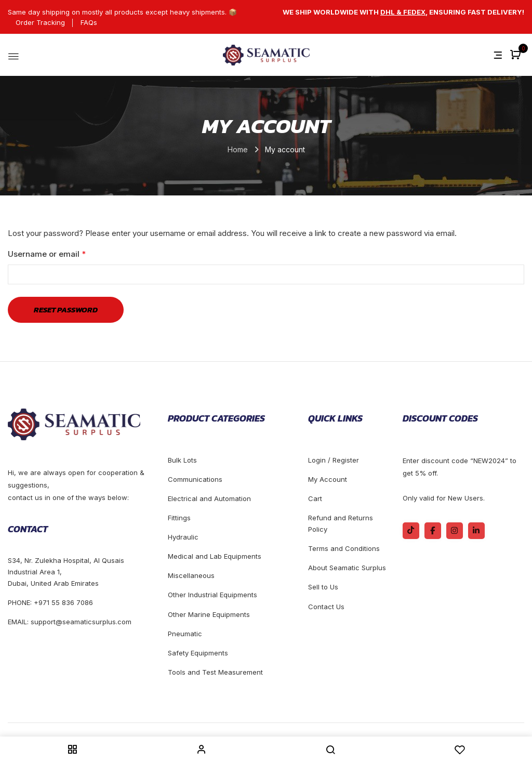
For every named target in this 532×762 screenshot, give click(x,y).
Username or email (64, 253)
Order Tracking (40, 22)
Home (238, 149)
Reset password (66, 310)
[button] (517, 55)
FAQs (89, 22)
